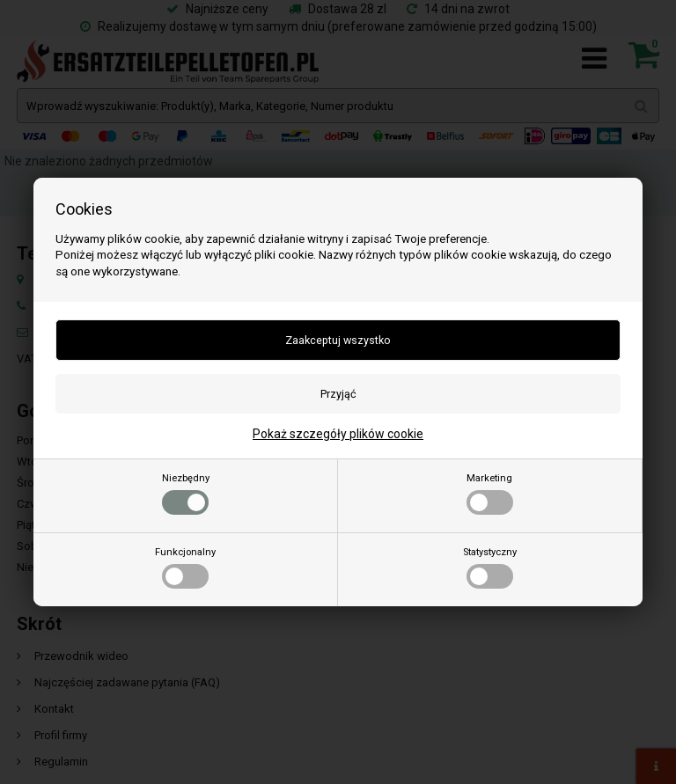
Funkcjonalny (185, 568)
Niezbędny (186, 494)
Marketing (490, 494)
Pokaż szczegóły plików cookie (338, 434)
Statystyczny (490, 568)
